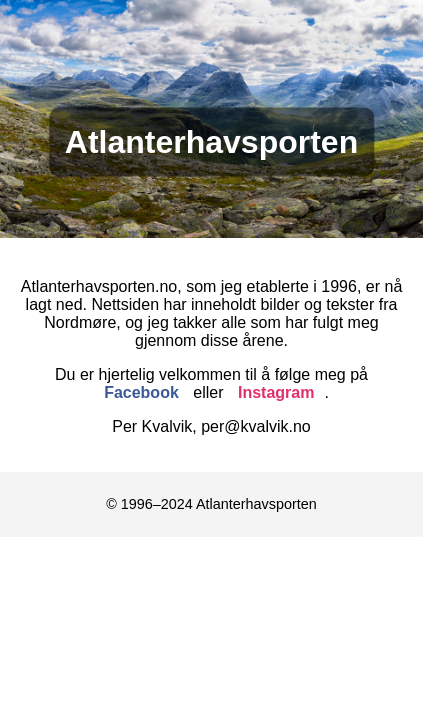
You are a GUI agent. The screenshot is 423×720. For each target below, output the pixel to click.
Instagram (276, 392)
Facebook (141, 392)
